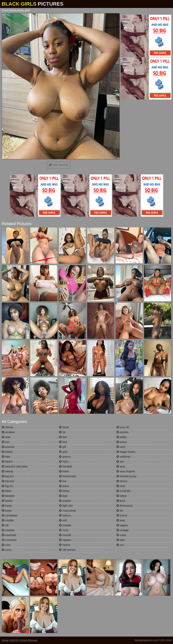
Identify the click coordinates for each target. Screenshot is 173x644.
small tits (123, 491)
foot (63, 442)
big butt (8, 481)
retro (121, 447)
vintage (122, 530)
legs (63, 496)
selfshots (123, 457)
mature (65, 515)
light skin (66, 506)
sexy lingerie (126, 471)
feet (63, 437)
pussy (122, 442)
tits (120, 511)
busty (7, 511)
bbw (6, 457)
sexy (121, 466)
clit (5, 525)
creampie (9, 535)
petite (121, 437)
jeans (64, 486)
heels (64, 471)
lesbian (65, 501)
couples (8, 530)
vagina (122, 525)
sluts (121, 486)
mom (64, 530)
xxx (120, 545)
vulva (121, 535)
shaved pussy (126, 476)
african (7, 427)
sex (120, 462)
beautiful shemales (15, 466)
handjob (65, 466)
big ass (8, 476)
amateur (8, 432)
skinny (122, 481)
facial (64, 427)
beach (7, 462)
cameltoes (10, 515)
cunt (6, 545)
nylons (65, 545)
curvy (7, 550)
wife (121, 540)
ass (5, 442)
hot (63, 481)
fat (62, 432)
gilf (62, 447)
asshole (8, 447)
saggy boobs (126, 452)
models (65, 525)
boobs (7, 501)
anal (6, 437)
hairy (64, 462)
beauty (7, 471)
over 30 (123, 427)
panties (122, 432)
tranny (122, 515)
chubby (8, 520)
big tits (7, 486)
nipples (65, 540)
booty (7, 506)
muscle (65, 535)
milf (63, 520)
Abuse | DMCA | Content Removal (20, 640)
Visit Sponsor (59, 165)
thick (121, 501)
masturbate (67, 511)
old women (67, 550)
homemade (67, 476)
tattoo (121, 496)
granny (65, 457)
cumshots (9, 540)
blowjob (8, 496)
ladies (64, 491)
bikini (7, 491)
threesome (125, 506)
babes (7, 452)
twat (121, 520)
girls (63, 452)
